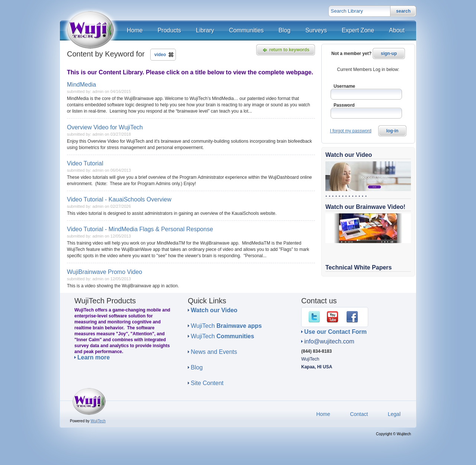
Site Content (207, 383)
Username (344, 86)
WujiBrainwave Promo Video (104, 272)
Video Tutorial (85, 163)
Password (344, 105)
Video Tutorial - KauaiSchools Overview (119, 199)
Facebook (354, 317)
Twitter (316, 317)
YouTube (334, 317)
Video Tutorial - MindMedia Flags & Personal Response (140, 229)
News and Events (214, 352)
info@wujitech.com (329, 342)
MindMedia (81, 85)
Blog (197, 367)
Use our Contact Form (335, 332)
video (160, 55)
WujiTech (226, 326)
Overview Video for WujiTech (105, 127)
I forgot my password (350, 131)
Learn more (94, 358)
